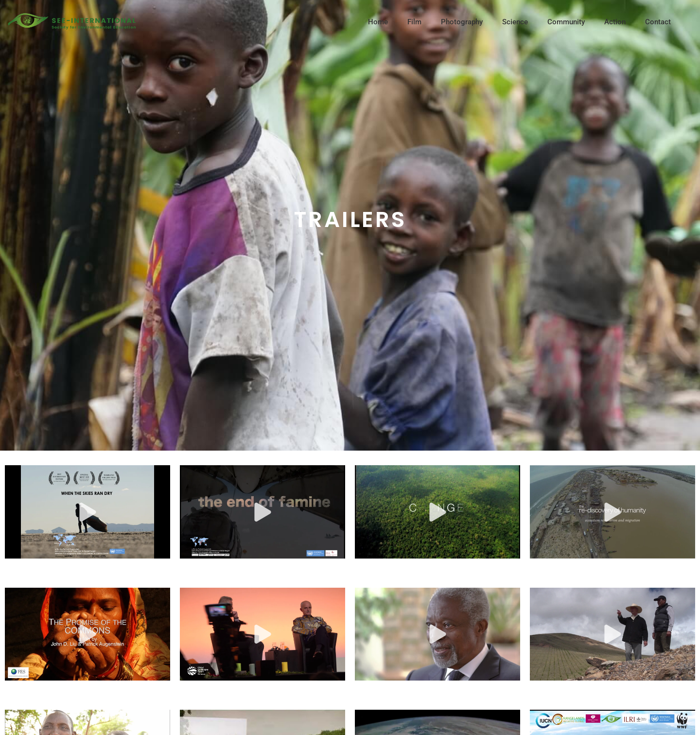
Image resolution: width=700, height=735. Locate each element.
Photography (462, 22)
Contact (658, 22)
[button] (88, 512)
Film (414, 22)
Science (515, 22)
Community (566, 22)
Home (378, 22)
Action (615, 22)
